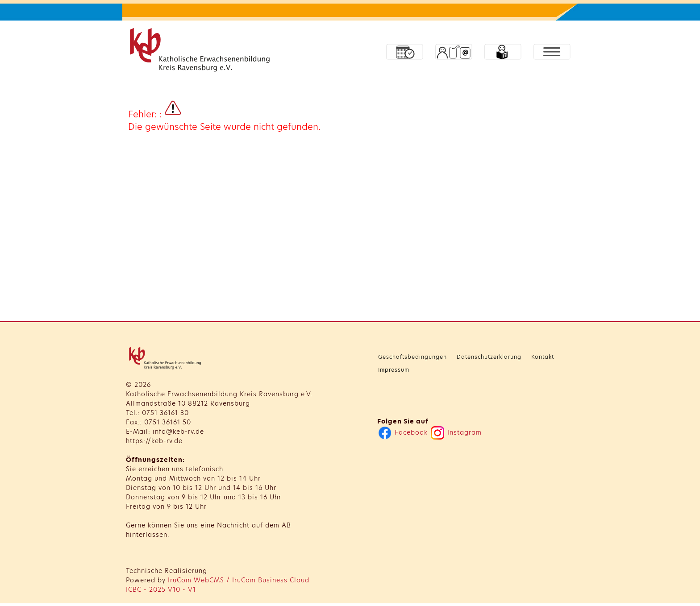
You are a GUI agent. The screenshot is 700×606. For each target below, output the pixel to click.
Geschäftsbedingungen (412, 357)
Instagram (456, 432)
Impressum (394, 370)
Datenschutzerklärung (489, 357)
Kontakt (543, 357)
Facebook (403, 432)
